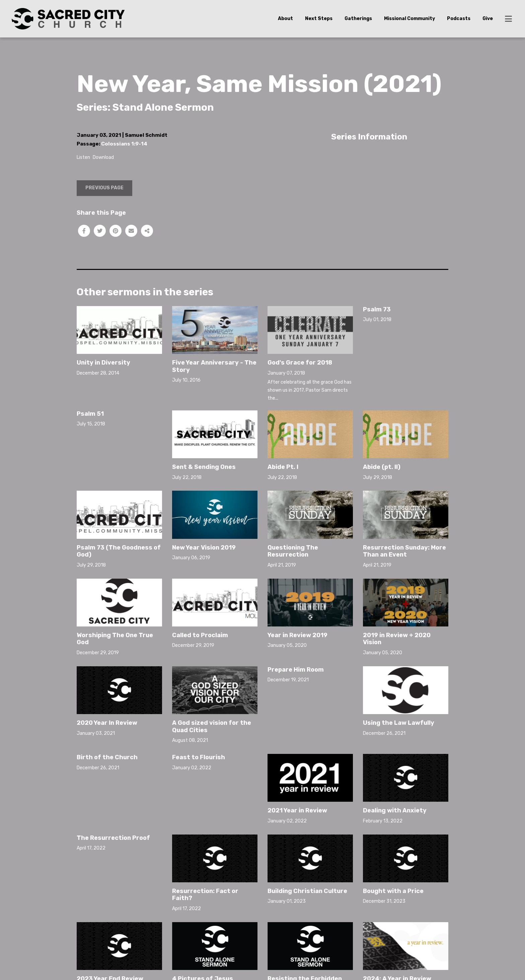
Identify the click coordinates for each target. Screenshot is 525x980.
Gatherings (358, 19)
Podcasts (459, 19)
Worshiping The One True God (115, 639)
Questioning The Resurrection (293, 551)
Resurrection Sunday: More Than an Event (404, 551)
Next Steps (319, 19)
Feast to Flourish (199, 757)
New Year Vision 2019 (204, 548)
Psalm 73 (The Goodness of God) (119, 551)
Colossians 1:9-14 (124, 144)
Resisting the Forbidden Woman (305, 940)
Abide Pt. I (283, 467)
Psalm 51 (90, 414)
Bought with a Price (393, 891)
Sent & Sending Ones (204, 467)
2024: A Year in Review (397, 936)
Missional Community (409, 19)
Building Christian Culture (307, 891)
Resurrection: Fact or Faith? (205, 895)
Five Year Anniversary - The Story (214, 366)
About (285, 19)
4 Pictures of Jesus (203, 936)
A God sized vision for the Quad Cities (212, 726)
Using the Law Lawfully (399, 680)
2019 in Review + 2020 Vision (397, 639)
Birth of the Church (107, 757)
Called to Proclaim (200, 635)
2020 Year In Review (107, 723)
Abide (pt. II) (382, 467)
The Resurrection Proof (113, 838)
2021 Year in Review (297, 768)
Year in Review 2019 (297, 635)
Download (103, 157)
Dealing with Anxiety (395, 810)
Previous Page (104, 188)
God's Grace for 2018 (300, 363)
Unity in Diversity (103, 363)
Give (488, 19)
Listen (83, 157)
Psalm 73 (377, 309)
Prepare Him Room (296, 670)
